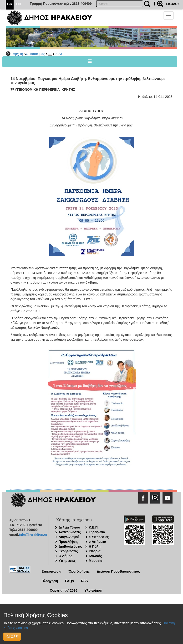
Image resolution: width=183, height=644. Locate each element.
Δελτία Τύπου (69, 527)
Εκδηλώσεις (68, 551)
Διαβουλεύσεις (70, 546)
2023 (58, 54)
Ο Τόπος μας (36, 54)
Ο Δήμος (65, 556)
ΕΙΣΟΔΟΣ (173, 4)
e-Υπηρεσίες (99, 537)
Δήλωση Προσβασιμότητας (118, 571)
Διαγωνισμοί (69, 537)
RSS (84, 581)
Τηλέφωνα (97, 532)
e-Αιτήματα (98, 542)
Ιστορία (95, 551)
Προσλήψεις (68, 542)
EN (18, 4)
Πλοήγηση (50, 581)
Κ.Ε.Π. (94, 527)
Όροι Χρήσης (79, 571)
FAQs (69, 581)
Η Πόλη (95, 546)
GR (10, 4)
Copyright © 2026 (64, 590)
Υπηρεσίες (67, 561)
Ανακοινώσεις (70, 532)
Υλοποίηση (93, 590)
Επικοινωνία (51, 571)
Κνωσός (95, 556)
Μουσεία (96, 561)
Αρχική (18, 54)
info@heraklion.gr (33, 534)
